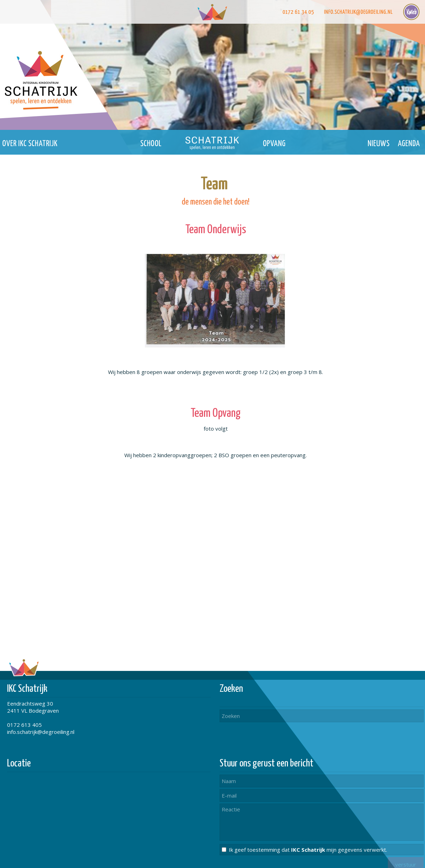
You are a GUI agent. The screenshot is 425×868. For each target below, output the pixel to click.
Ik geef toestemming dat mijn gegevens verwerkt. (308, 850)
